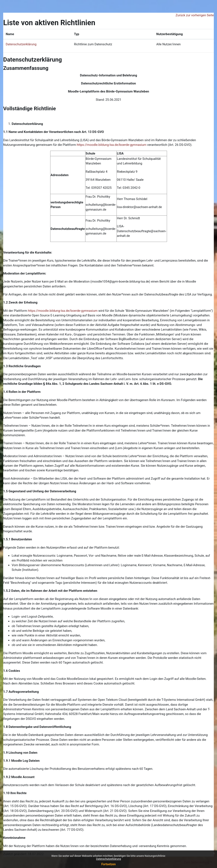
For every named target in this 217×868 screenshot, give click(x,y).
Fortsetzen (108, 864)
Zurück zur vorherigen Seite (195, 15)
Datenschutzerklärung (109, 859)
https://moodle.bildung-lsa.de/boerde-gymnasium (112, 145)
